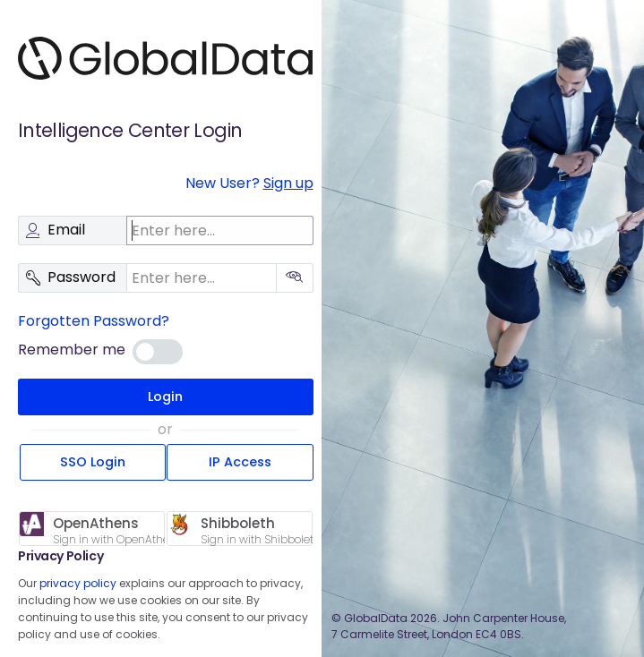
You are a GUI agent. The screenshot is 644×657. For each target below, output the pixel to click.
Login (165, 397)
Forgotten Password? (94, 321)
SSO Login (93, 462)
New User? (249, 183)
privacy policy (78, 583)
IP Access (240, 462)
